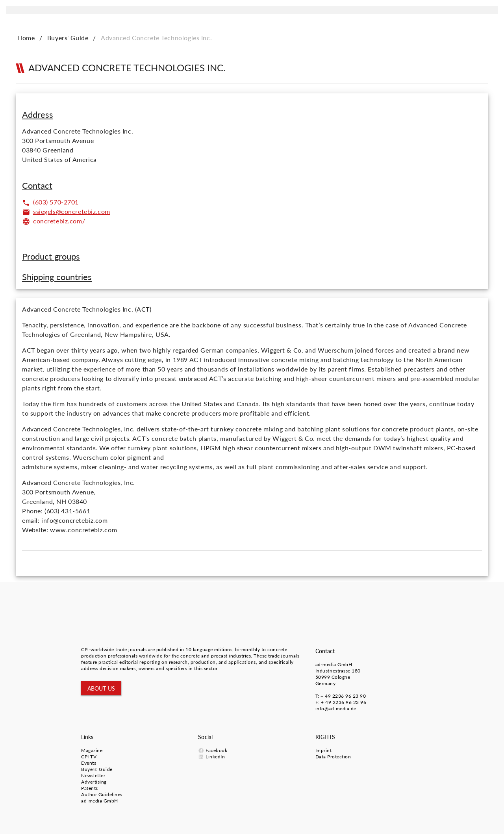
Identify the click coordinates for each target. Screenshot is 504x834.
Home (26, 38)
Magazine (92, 750)
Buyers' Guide (68, 38)
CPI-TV (89, 757)
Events (89, 763)
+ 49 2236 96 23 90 (343, 696)
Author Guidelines (102, 794)
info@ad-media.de (336, 709)
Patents (90, 788)
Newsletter (93, 775)
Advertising (94, 782)
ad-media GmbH (334, 664)
